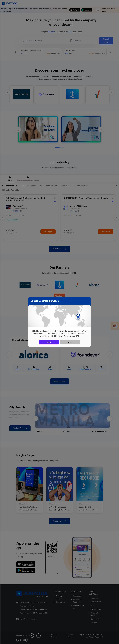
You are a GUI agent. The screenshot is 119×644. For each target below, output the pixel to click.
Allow (49, 342)
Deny (70, 342)
